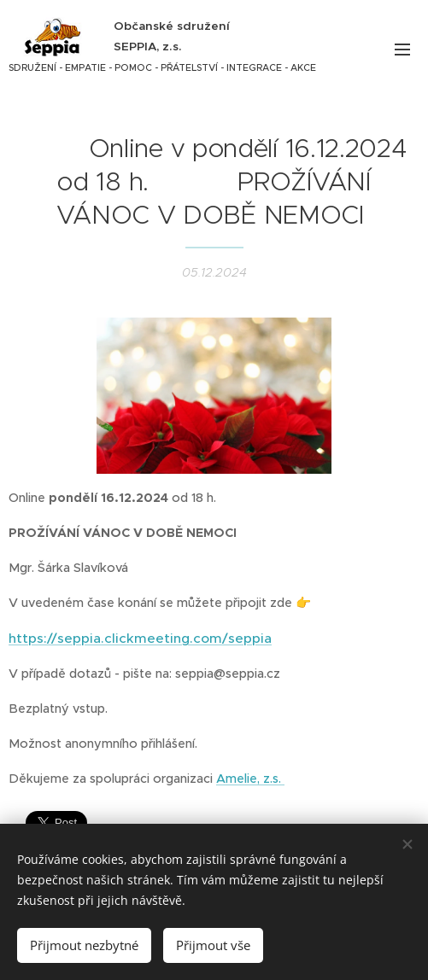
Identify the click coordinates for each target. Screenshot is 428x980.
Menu (402, 50)
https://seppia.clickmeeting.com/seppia (140, 637)
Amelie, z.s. (250, 778)
